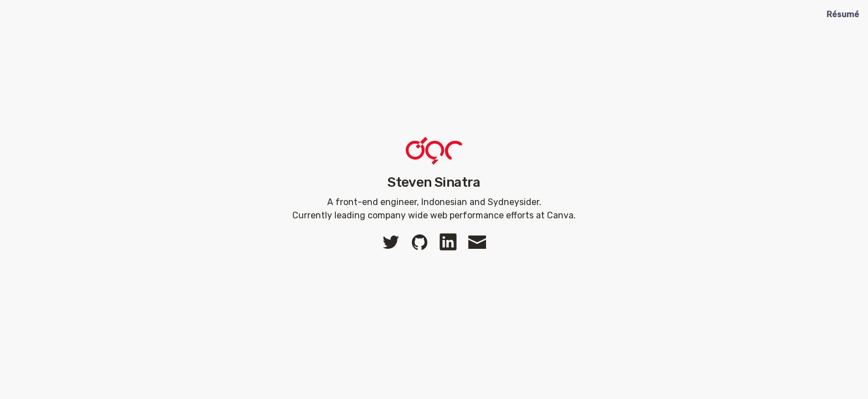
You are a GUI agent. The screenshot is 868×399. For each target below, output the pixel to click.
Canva (560, 215)
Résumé (843, 15)
